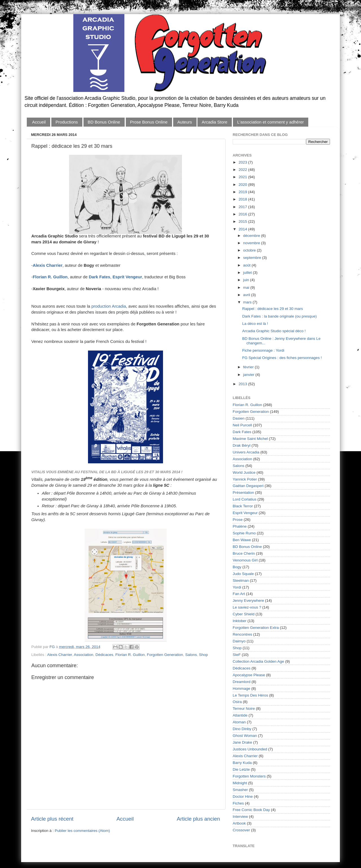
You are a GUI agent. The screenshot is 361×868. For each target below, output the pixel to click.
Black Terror (243, 506)
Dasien (239, 418)
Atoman (239, 722)
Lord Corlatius (245, 499)
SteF (237, 655)
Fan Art (239, 594)
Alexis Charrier (48, 265)
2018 (243, 199)
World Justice (244, 472)
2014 (243, 229)
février (249, 367)
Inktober (240, 621)
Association (84, 655)
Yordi (237, 587)
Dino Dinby (242, 729)
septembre (253, 258)
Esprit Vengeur (245, 513)
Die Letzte (241, 769)
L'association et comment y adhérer (270, 122)
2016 (243, 214)
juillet (248, 273)
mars (248, 302)
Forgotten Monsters (249, 776)
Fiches (238, 803)
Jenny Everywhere (248, 601)
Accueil (39, 122)
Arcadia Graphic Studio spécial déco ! (274, 331)
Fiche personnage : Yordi (263, 350)
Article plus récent (52, 819)
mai (247, 288)
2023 (243, 162)
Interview (240, 817)
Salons (191, 655)
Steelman (241, 580)
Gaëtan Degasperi (248, 486)
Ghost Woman (245, 736)
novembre (252, 243)
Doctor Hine (243, 797)
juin (247, 280)
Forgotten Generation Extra (256, 628)
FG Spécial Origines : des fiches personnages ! (282, 358)
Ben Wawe (242, 540)
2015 (243, 222)
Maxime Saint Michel (250, 439)
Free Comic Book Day (251, 810)
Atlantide (240, 715)
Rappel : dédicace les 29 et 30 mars (273, 309)
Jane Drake (242, 742)
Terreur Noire (244, 709)
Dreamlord (242, 682)
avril (247, 295)
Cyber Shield (244, 614)
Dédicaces (104, 655)
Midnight (240, 783)
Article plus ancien (198, 819)
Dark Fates (242, 432)
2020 (243, 185)
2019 (243, 192)
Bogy (237, 567)
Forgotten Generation (165, 655)
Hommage (241, 689)
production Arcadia (109, 306)
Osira (237, 702)
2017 (243, 207)
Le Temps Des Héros (250, 695)
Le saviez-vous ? (247, 607)
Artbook (239, 823)
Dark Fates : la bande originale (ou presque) (279, 316)
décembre (252, 236)
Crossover (241, 830)
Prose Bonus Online (149, 122)
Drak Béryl (242, 445)
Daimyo (239, 641)
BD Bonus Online (104, 122)
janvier (249, 375)
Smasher (240, 790)
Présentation (243, 493)
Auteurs (185, 122)
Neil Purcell (242, 425)
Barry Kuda (242, 763)
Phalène (240, 526)
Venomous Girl (245, 560)
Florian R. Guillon (50, 277)
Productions (67, 122)
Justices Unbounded (250, 749)
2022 (243, 170)
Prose (238, 520)
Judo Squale (243, 574)
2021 (243, 177)
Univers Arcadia (246, 452)
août (247, 265)
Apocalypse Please (249, 675)
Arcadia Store (214, 122)
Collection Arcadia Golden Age (258, 661)
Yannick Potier (245, 479)
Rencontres (242, 634)
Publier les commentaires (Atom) (82, 831)
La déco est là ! (255, 324)
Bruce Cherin (244, 553)
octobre (250, 250)
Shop (203, 655)
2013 (243, 384)
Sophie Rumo (244, 533)
